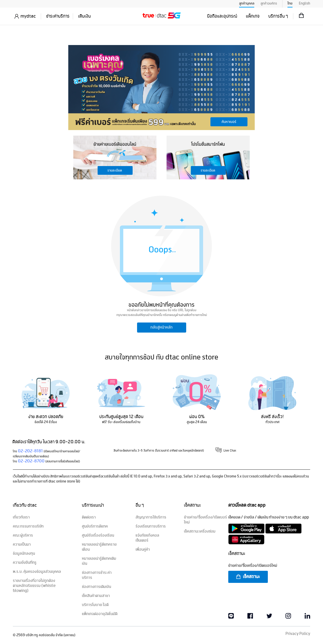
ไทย (290, 4)
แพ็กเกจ (253, 16)
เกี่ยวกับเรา (21, 517)
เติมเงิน (84, 16)
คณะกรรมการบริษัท (28, 527)
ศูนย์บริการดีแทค (95, 527)
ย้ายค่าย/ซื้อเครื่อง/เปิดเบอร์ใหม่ (205, 520)
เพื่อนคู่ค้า (143, 550)
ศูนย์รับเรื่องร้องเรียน (98, 536)
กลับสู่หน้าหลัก (161, 327)
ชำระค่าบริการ (58, 16)
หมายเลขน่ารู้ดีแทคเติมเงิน (99, 561)
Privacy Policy (298, 634)
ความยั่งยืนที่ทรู (25, 563)
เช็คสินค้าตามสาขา (96, 596)
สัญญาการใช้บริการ (151, 517)
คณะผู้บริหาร (23, 536)
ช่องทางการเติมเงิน (96, 587)
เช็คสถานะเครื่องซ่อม (200, 532)
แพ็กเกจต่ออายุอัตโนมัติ (100, 614)
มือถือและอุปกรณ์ (222, 16)
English (304, 4)
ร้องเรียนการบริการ (151, 527)
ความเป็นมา (22, 545)
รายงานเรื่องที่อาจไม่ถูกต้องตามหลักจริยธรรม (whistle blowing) (34, 586)
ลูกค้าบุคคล (247, 4)
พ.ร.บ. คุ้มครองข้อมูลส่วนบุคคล (37, 572)
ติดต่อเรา (89, 517)
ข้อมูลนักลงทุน (24, 554)
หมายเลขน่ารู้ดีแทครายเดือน (99, 547)
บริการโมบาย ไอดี (95, 605)
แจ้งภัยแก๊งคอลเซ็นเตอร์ (147, 538)
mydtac (28, 16)
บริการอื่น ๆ (278, 16)
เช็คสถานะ (248, 577)
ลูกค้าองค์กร (269, 4)
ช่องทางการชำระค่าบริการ (97, 575)
